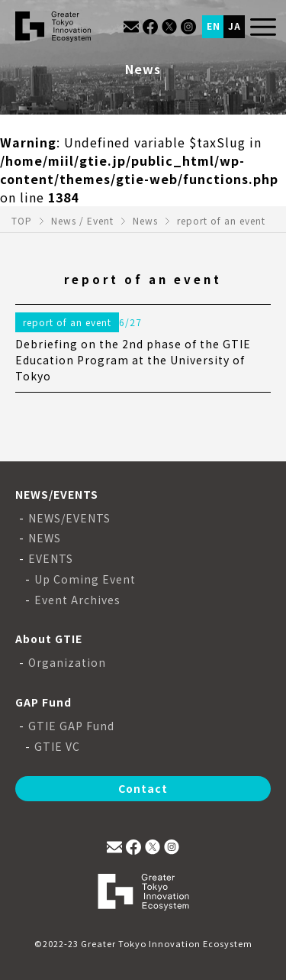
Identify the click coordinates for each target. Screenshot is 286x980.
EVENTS (51, 559)
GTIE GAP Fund (71, 726)
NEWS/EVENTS (69, 518)
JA (235, 26)
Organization (67, 663)
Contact (143, 788)
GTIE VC (57, 747)
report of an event (67, 322)
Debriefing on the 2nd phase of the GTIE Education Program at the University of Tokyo (133, 360)
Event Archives (77, 600)
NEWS (45, 538)
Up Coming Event (85, 579)
